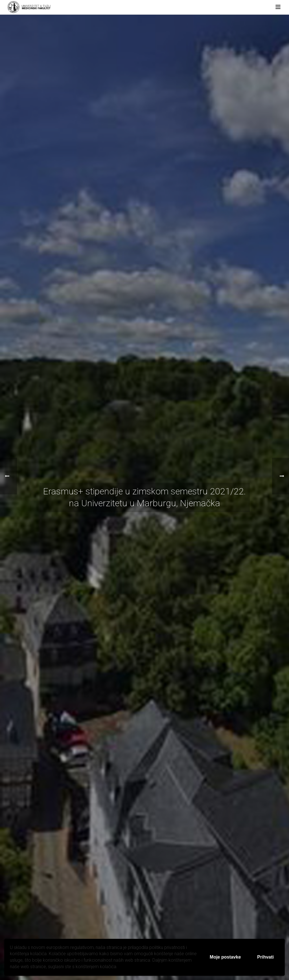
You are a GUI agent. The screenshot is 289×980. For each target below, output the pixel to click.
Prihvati (265, 957)
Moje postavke (225, 957)
